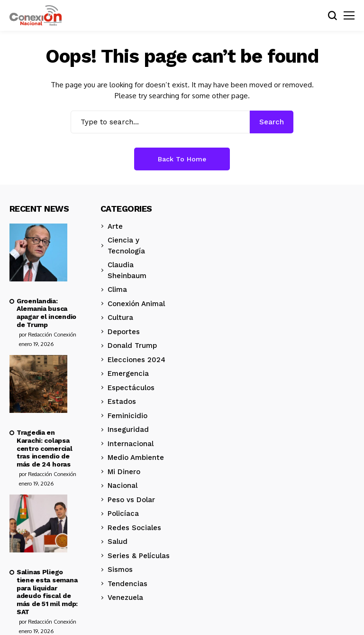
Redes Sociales (134, 528)
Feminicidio (127, 416)
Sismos (120, 570)
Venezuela (125, 598)
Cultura (120, 317)
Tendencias (127, 584)
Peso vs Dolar (131, 500)
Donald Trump (132, 346)
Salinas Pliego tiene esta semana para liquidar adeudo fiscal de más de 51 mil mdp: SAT (47, 592)
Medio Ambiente (136, 458)
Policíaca (123, 514)
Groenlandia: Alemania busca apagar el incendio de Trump (46, 313)
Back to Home (182, 159)
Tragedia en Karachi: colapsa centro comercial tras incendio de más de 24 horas (45, 448)
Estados (122, 402)
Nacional (123, 486)
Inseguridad (128, 430)
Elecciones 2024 (136, 360)
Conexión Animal (136, 304)
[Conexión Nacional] (36, 16)
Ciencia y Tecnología (126, 246)
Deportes (124, 332)
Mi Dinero (124, 472)
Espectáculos (131, 388)
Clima (117, 289)
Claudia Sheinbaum (127, 270)
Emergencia (128, 374)
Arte (115, 226)
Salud (118, 542)
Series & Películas (139, 556)
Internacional (131, 444)
